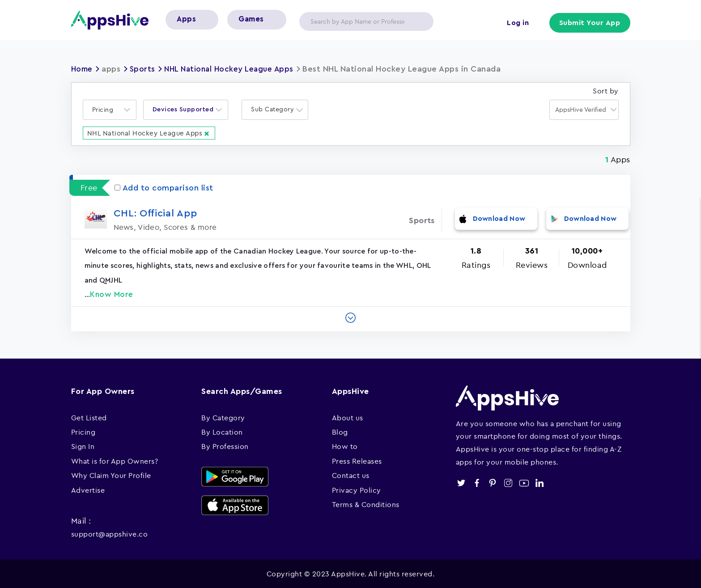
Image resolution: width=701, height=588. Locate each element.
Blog (340, 431)
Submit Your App (590, 23)
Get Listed (89, 417)
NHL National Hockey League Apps (234, 69)
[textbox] (106, 109)
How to (345, 446)
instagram (508, 483)
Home (83, 69)
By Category (223, 417)
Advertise (88, 489)
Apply (420, 21)
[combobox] (110, 109)
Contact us (351, 475)
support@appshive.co (110, 533)
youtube (524, 483)
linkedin (540, 483)
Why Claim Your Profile (111, 475)
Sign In (83, 446)
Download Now (499, 220)
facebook (477, 483)
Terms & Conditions (366, 504)
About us (348, 417)
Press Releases (357, 461)
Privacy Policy (357, 489)
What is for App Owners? (115, 461)
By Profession (225, 446)
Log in (516, 23)
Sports (144, 69)
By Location (222, 431)
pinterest (493, 483)
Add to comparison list (164, 187)
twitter (461, 483)
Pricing (83, 431)
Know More (112, 294)
